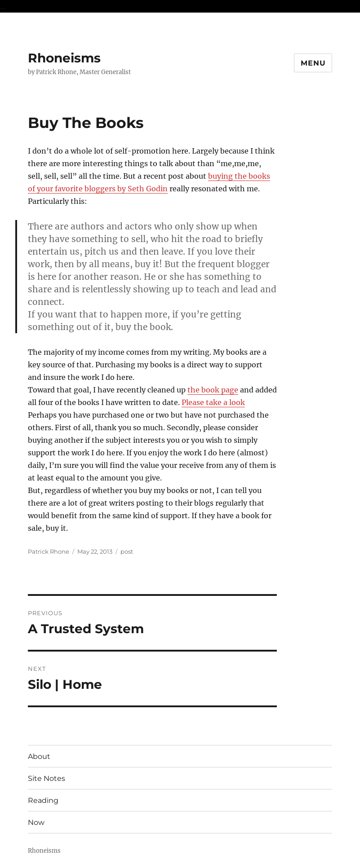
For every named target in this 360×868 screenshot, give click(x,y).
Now (36, 822)
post (127, 551)
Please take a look (213, 402)
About (39, 756)
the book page (213, 390)
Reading (43, 800)
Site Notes (47, 778)
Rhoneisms (64, 58)
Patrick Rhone (49, 551)
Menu (313, 63)
